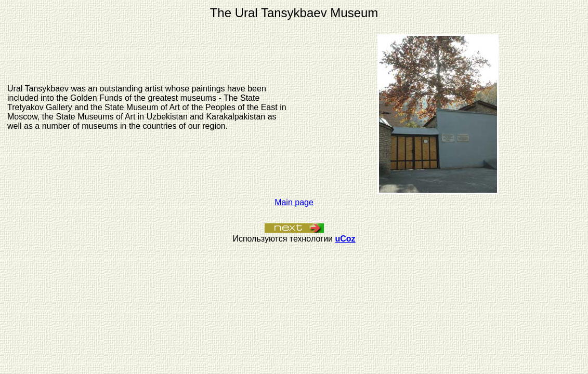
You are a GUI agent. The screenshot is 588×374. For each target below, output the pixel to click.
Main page (294, 202)
